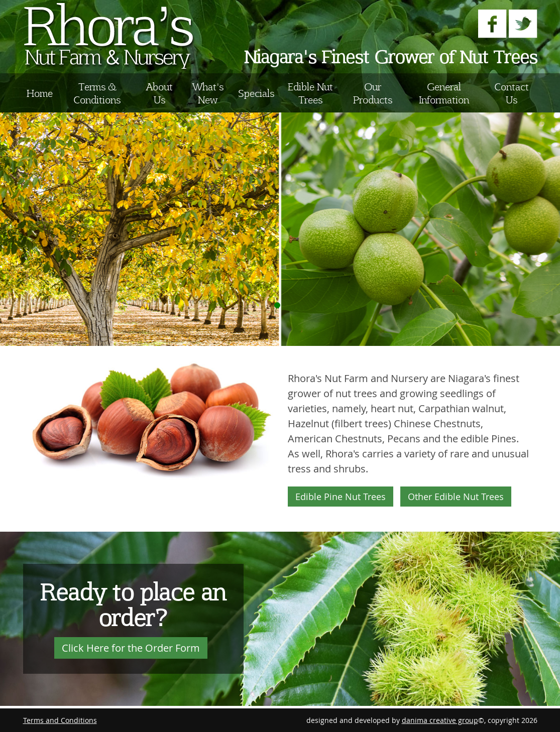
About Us (159, 93)
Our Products (373, 93)
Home (40, 93)
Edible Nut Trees (310, 93)
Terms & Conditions (97, 93)
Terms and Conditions (60, 720)
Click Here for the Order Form (131, 648)
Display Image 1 (277, 305)
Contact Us (512, 93)
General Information (444, 93)
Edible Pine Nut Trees (341, 497)
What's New (208, 93)
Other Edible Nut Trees (456, 497)
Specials (256, 93)
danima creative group (440, 720)
